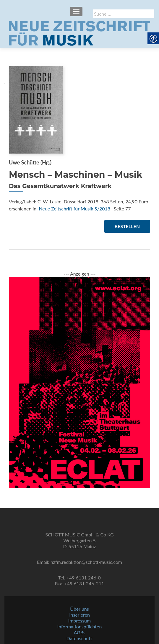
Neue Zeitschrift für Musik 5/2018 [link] (74, 209)
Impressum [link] (79, 621)
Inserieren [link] (79, 615)
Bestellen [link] (127, 226)
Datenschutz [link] (79, 638)
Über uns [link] (79, 609)
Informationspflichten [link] (80, 626)
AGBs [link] (79, 632)
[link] (79, 32)
